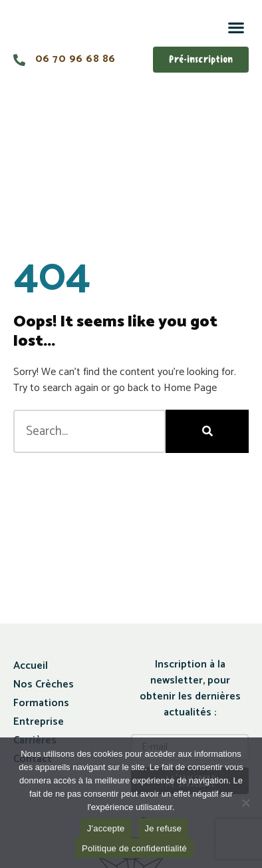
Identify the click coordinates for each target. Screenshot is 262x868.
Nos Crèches (44, 684)
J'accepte (106, 828)
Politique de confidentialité (134, 848)
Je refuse (164, 828)
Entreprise (39, 722)
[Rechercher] (207, 431)
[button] (236, 27)
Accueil (31, 666)
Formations (41, 703)
